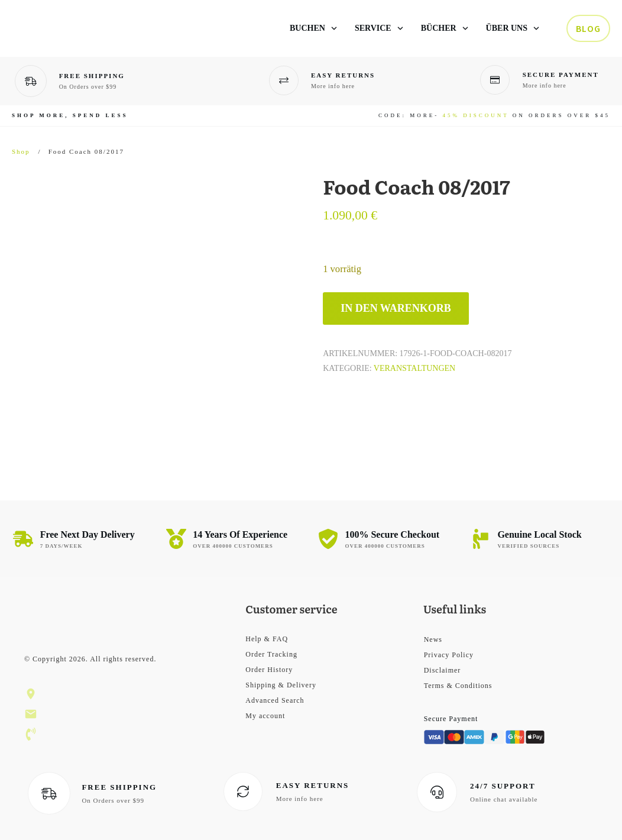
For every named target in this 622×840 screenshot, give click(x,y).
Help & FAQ (267, 639)
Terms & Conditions (458, 686)
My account (265, 716)
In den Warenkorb (396, 308)
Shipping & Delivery (281, 685)
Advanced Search (275, 700)
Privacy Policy (449, 655)
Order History (269, 670)
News (433, 639)
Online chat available (504, 799)
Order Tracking (271, 654)
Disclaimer (443, 670)
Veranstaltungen (414, 368)
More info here (333, 86)
